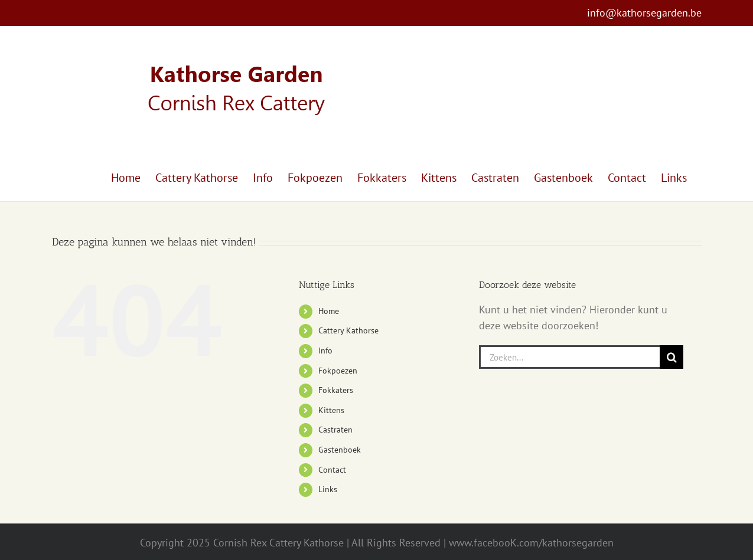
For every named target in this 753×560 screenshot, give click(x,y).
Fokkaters (336, 390)
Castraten (335, 430)
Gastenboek (340, 450)
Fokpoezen (338, 371)
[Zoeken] (671, 357)
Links (328, 489)
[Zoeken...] (570, 357)
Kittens (331, 410)
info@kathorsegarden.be (644, 13)
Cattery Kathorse (348, 330)
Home (329, 311)
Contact (332, 470)
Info (325, 351)
